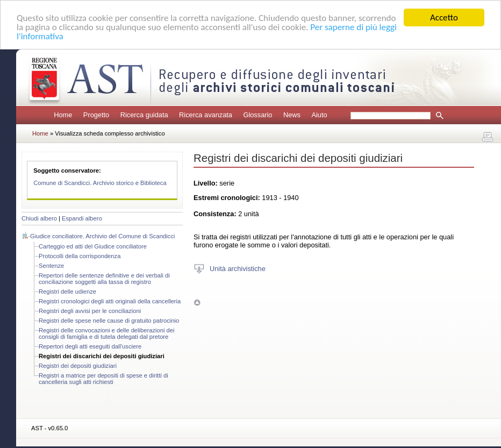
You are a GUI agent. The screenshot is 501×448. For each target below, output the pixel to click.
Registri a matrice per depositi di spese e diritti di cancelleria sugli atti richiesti (103, 379)
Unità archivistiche (238, 268)
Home (63, 115)
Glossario (257, 115)
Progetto (96, 115)
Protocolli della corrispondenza (80, 256)
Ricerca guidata (144, 115)
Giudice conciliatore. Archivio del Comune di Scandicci (102, 236)
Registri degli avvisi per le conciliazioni (90, 311)
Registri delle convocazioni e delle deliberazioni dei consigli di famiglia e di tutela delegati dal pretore (107, 333)
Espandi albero (82, 218)
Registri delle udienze (67, 291)
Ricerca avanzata (206, 115)
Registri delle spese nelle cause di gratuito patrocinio (109, 321)
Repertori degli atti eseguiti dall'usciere (90, 346)
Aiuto (319, 115)
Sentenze (51, 266)
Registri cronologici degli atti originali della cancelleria (110, 301)
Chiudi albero (39, 218)
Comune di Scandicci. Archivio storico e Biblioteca (100, 183)
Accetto (444, 17)
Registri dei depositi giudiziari (78, 366)
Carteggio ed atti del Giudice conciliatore (93, 246)
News (292, 115)
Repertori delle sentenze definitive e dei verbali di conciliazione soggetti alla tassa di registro (104, 279)
